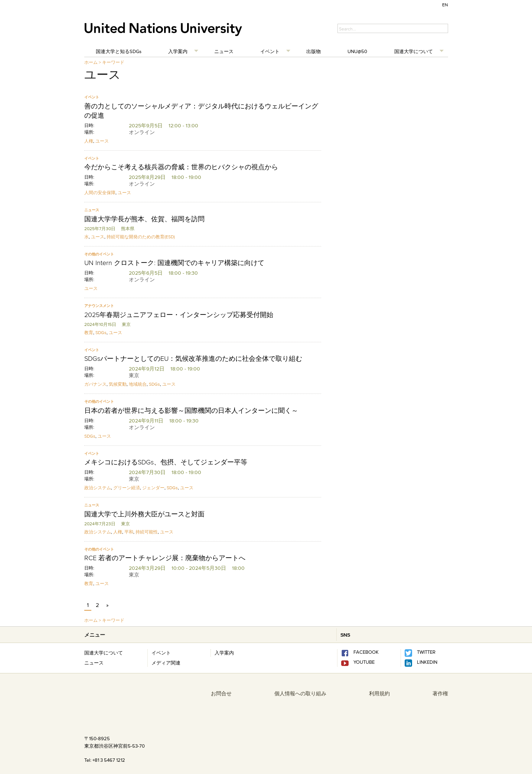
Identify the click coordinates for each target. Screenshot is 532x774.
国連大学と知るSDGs (119, 51)
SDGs (101, 332)
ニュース (224, 51)
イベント (270, 51)
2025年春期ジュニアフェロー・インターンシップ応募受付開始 (179, 315)
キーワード (113, 62)
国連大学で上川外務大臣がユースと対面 (144, 514)
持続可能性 (147, 532)
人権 (89, 141)
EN (445, 5)
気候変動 (118, 384)
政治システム (98, 488)
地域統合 (138, 384)
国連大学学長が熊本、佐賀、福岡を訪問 (144, 219)
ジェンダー (153, 488)
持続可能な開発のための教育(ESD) (141, 237)
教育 (89, 332)
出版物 (314, 51)
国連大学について (414, 51)
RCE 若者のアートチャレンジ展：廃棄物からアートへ (165, 558)
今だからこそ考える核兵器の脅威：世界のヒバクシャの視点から (181, 167)
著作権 (440, 693)
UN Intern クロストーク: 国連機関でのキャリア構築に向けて (174, 263)
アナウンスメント (99, 306)
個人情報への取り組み (300, 693)
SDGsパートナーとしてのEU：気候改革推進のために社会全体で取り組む (193, 359)
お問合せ (221, 693)
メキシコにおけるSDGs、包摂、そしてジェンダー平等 (166, 462)
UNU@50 (357, 51)
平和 (129, 532)
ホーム (91, 62)
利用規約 (379, 693)
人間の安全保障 (100, 192)
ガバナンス (95, 384)
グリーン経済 (127, 488)
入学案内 (178, 51)
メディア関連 (166, 663)
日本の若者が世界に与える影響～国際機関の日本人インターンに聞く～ (191, 411)
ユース (102, 141)
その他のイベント (99, 254)
